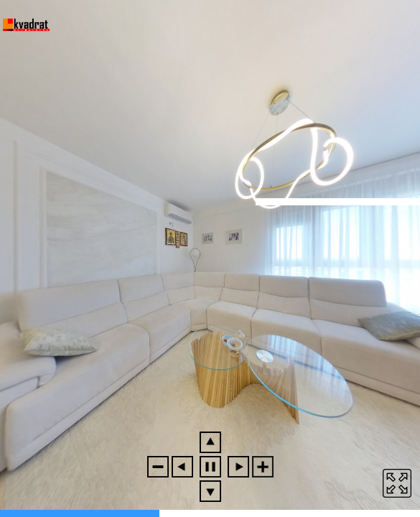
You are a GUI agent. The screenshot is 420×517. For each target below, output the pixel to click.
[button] (158, 467)
